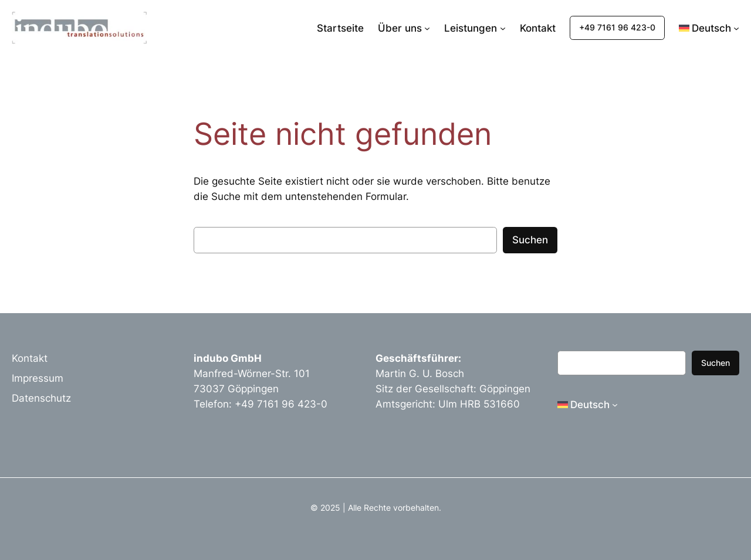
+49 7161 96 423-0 (617, 27)
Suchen (530, 240)
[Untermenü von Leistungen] (503, 28)
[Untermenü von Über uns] (427, 28)
